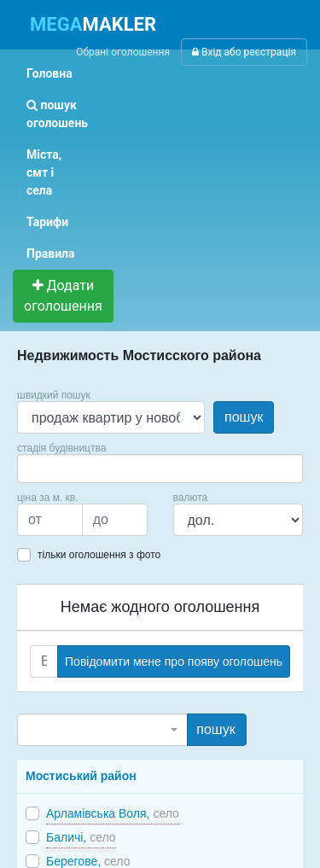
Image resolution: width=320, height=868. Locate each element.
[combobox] (160, 469)
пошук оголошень (57, 114)
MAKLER (93, 24)
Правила (51, 253)
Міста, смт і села (44, 172)
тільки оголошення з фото (99, 555)
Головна (49, 73)
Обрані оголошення (123, 52)
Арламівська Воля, (113, 813)
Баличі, (81, 837)
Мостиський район (81, 776)
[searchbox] (48, 469)
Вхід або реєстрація (244, 52)
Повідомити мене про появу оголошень (174, 661)
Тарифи (47, 222)
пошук (244, 417)
